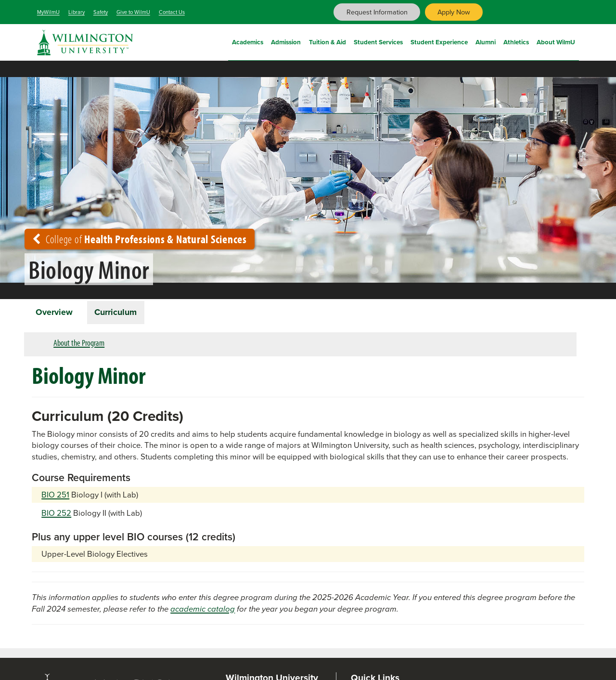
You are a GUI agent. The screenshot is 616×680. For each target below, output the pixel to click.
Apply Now (454, 12)
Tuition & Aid (327, 41)
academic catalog (203, 609)
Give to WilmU (133, 12)
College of (140, 239)
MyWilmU (48, 12)
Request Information (377, 12)
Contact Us (172, 12)
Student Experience (439, 41)
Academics (248, 41)
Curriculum (117, 313)
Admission (286, 41)
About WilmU (556, 41)
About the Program (79, 344)
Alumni (486, 41)
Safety (101, 12)
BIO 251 (55, 496)
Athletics (516, 41)
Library (77, 12)
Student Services (378, 41)
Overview (55, 313)
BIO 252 (56, 514)
